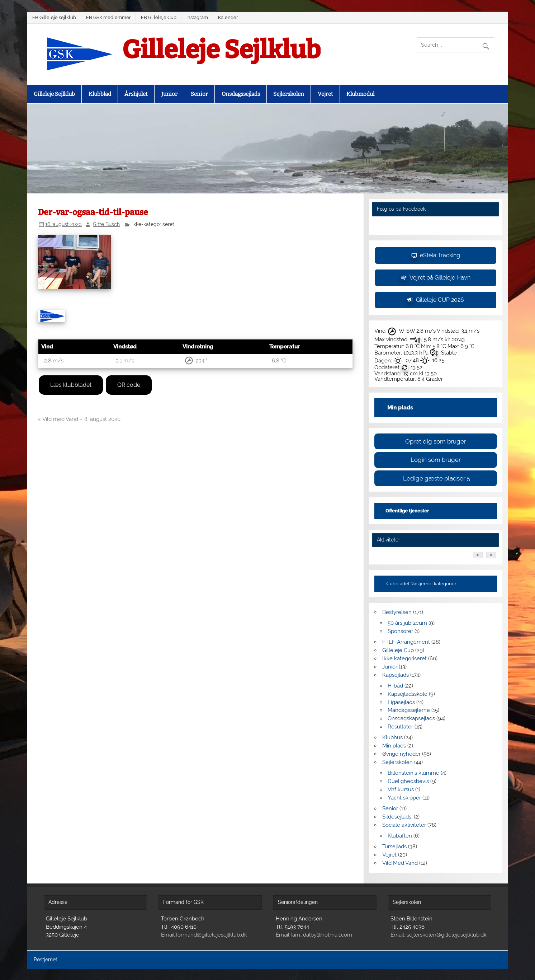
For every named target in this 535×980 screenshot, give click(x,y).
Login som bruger (436, 460)
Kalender (228, 17)
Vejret (325, 94)
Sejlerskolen (289, 94)
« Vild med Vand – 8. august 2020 (79, 419)
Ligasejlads (401, 702)
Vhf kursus (401, 789)
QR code (129, 385)
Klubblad (100, 94)
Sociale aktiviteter (404, 825)
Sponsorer (400, 631)
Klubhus (392, 737)
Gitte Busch (106, 224)
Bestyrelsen (397, 612)
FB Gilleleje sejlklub (54, 17)
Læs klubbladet (71, 385)
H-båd (395, 686)
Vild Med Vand (400, 863)
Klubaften (400, 836)
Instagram (197, 17)
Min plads (394, 746)
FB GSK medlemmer (108, 17)
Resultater (400, 727)
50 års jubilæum (407, 623)
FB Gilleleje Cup (159, 17)
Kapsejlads (396, 675)
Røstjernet (46, 960)
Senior (199, 94)
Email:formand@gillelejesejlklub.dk (204, 935)
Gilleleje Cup (398, 650)
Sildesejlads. (397, 817)
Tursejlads (394, 847)
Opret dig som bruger (436, 441)
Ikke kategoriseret (404, 658)
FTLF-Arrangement (406, 642)
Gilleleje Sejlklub (221, 50)
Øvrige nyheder (401, 754)
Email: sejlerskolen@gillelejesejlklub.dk (439, 935)
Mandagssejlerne (409, 710)
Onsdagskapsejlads (411, 718)
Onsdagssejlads (241, 94)
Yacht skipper (404, 798)
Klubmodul (360, 94)
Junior (169, 94)
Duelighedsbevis (408, 781)
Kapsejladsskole (408, 694)
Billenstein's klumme (413, 773)
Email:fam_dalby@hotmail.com (314, 935)
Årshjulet (136, 94)
